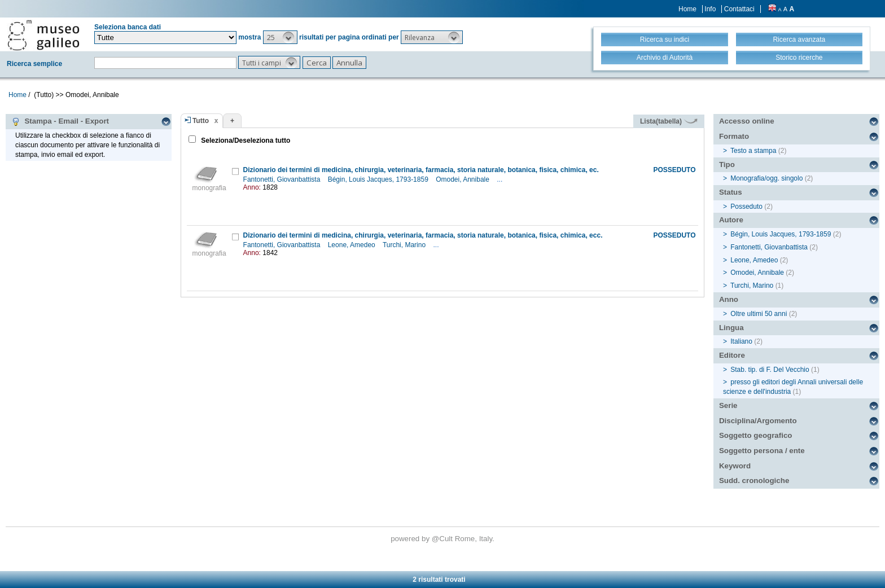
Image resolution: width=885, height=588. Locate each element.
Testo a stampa (753, 151)
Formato (734, 136)
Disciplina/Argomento (758, 421)
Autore (731, 220)
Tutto (201, 121)
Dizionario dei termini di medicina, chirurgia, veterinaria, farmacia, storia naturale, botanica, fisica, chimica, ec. (421, 170)
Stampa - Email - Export (60, 121)
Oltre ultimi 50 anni (759, 314)
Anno (729, 299)
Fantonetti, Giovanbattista (283, 179)
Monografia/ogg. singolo (766, 178)
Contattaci (739, 9)
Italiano (741, 341)
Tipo (727, 164)
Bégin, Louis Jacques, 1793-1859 (379, 179)
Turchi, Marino (405, 245)
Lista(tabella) (669, 121)
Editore (732, 355)
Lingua (731, 328)
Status (731, 192)
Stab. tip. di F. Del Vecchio (770, 370)
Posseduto (746, 207)
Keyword (735, 466)
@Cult (443, 539)
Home (687, 9)
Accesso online (747, 121)
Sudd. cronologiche (754, 481)
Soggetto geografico (756, 435)
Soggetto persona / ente (762, 451)
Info (710, 9)
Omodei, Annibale (463, 179)
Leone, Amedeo (352, 245)
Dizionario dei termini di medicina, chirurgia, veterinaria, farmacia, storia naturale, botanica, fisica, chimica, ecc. (423, 235)
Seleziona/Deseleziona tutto (245, 141)
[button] (280, 37)
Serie (728, 405)
